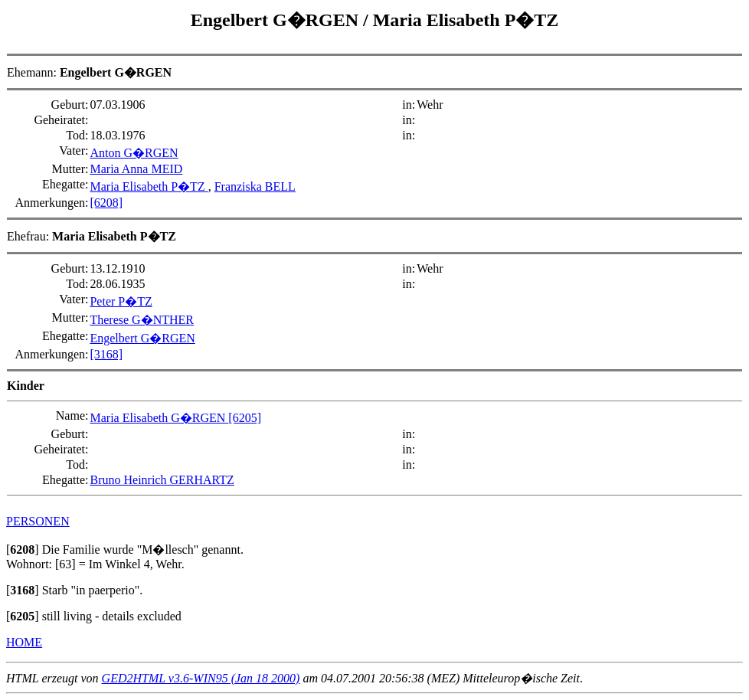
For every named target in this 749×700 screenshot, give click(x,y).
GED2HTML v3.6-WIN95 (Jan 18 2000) (201, 678)
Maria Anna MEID (136, 169)
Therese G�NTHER (142, 320)
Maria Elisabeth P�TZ (466, 20)
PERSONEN (38, 521)
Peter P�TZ (121, 301)
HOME (24, 642)
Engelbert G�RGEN (277, 20)
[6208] (106, 203)
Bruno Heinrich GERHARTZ (162, 480)
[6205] (245, 418)
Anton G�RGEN (134, 153)
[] (23, 550)
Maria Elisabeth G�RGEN (159, 418)
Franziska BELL (255, 186)
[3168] (106, 354)
